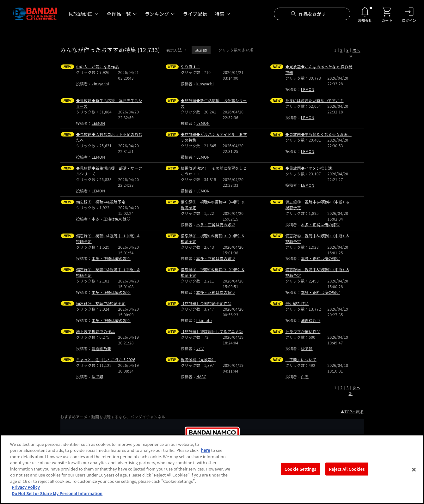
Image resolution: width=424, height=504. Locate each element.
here (206, 456)
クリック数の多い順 (236, 50)
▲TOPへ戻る (352, 412)
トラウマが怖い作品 (303, 331)
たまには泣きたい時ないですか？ (315, 100)
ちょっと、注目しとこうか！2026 (106, 359)
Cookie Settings (300, 474)
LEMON (308, 89)
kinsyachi (100, 84)
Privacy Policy (26, 493)
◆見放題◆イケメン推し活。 (311, 168)
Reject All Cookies (347, 474)
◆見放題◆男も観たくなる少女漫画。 (319, 134)
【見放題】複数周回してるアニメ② (212, 331)
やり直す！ (191, 67)
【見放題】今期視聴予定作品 (206, 303)
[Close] (414, 475)
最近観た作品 (297, 303)
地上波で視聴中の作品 (96, 331)
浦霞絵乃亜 (311, 320)
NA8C (201, 376)
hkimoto (204, 320)
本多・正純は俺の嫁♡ (111, 219)
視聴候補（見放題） (198, 359)
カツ (200, 348)
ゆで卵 (307, 348)
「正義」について (301, 359)
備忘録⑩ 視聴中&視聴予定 (101, 303)
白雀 (305, 376)
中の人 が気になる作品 (98, 67)
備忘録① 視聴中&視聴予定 (101, 202)
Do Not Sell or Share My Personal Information (57, 499)
